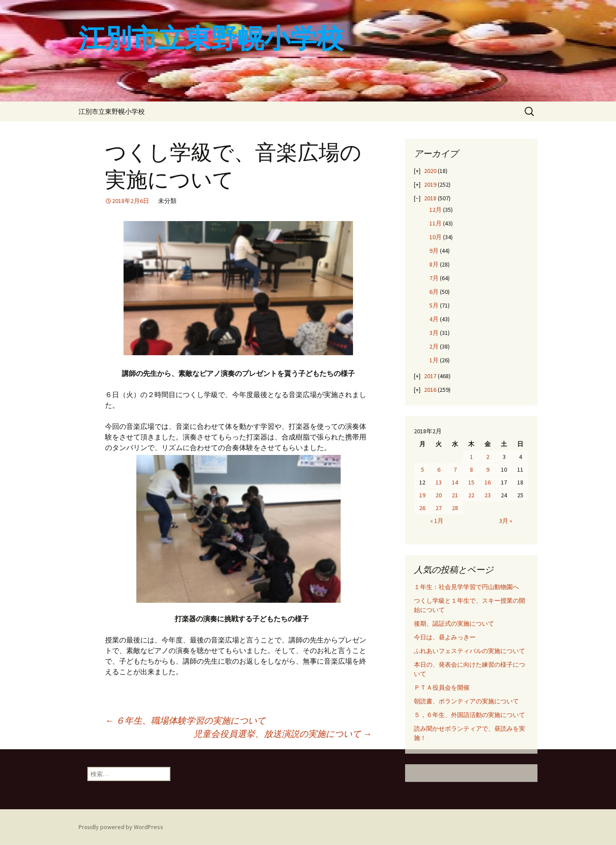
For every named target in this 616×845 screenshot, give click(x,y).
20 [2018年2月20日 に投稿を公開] (439, 495)
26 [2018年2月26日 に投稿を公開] (422, 508)
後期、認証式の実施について (454, 623)
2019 (430, 184)
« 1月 (437, 521)
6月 (434, 292)
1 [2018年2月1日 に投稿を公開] (471, 457)
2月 (434, 346)
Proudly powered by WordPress (121, 827)
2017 (430, 376)
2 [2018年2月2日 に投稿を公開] (488, 457)
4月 (434, 319)
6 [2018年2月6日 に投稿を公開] (439, 469)
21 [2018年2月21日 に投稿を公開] (455, 495)
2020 (430, 171)
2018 (430, 198)
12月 (436, 210)
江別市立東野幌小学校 (112, 111)
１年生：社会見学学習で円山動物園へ (466, 587)
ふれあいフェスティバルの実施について (470, 651)
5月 (434, 305)
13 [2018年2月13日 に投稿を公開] (439, 482)
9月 (434, 251)
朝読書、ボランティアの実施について (466, 701)
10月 (436, 237)
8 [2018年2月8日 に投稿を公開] (471, 469)
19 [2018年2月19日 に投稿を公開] (422, 495)
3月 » (506, 521)
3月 (434, 333)
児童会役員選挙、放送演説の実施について (282, 734)
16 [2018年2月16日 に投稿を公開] (488, 482)
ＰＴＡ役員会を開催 (442, 687)
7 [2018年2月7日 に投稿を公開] (455, 469)
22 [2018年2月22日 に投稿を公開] (471, 495)
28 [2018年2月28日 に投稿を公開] (455, 508)
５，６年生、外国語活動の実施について (470, 715)
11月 (436, 223)
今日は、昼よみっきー (445, 637)
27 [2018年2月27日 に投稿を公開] (439, 508)
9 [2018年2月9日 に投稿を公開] (488, 469)
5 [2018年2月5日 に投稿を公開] (423, 469)
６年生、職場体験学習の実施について (185, 720)
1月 (434, 360)
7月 (434, 278)
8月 (434, 264)
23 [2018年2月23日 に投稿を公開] (488, 495)
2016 (430, 390)
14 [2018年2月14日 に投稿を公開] (455, 482)
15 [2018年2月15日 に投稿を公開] (471, 482)
